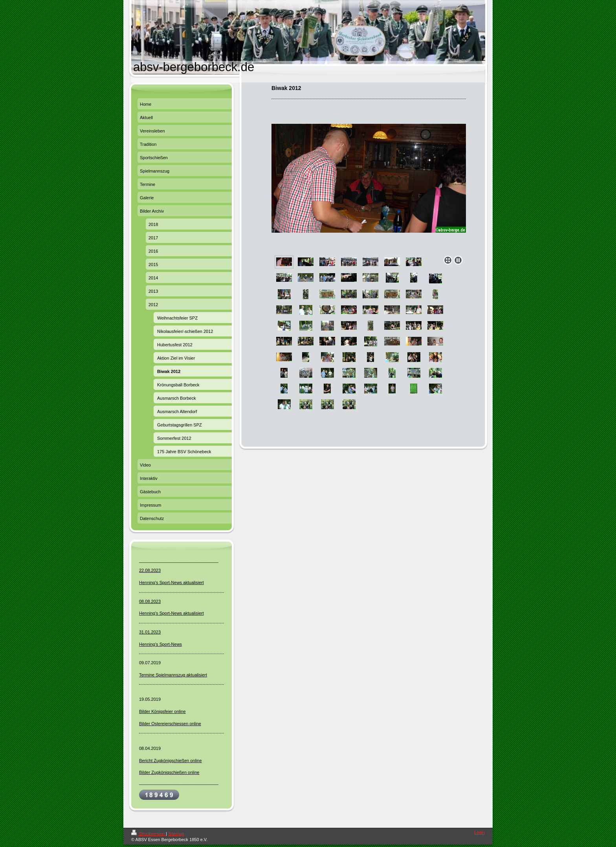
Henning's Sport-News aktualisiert (171, 582)
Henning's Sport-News (160, 644)
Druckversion (148, 834)
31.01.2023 (150, 632)
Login (479, 832)
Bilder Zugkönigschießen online (169, 772)
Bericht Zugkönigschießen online (170, 761)
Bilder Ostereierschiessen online (170, 724)
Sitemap (176, 834)
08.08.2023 (150, 601)
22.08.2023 (150, 570)
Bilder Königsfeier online (162, 711)
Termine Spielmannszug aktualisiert (173, 675)
